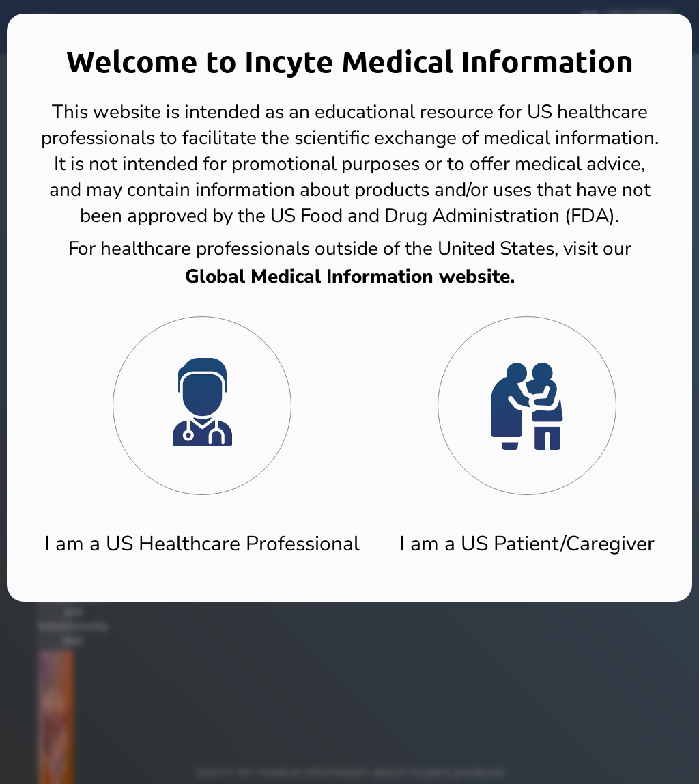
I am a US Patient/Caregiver (527, 544)
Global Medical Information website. (350, 277)
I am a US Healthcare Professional (202, 544)
